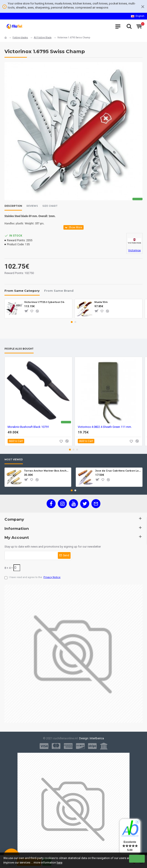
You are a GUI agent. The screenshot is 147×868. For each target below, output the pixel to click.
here (59, 863)
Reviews (32, 206)
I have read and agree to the (33, 578)
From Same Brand (59, 291)
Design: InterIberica (91, 738)
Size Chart (50, 206)
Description (13, 206)
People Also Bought (19, 349)
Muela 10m (101, 302)
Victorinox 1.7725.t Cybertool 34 (44, 302)
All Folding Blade (43, 38)
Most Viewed (14, 460)
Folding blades (20, 38)
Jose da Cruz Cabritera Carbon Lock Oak (118, 471)
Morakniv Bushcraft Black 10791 (28, 427)
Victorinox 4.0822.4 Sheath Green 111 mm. (105, 427)
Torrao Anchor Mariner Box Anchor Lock (47, 471)
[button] (72, 322)
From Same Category (22, 291)
